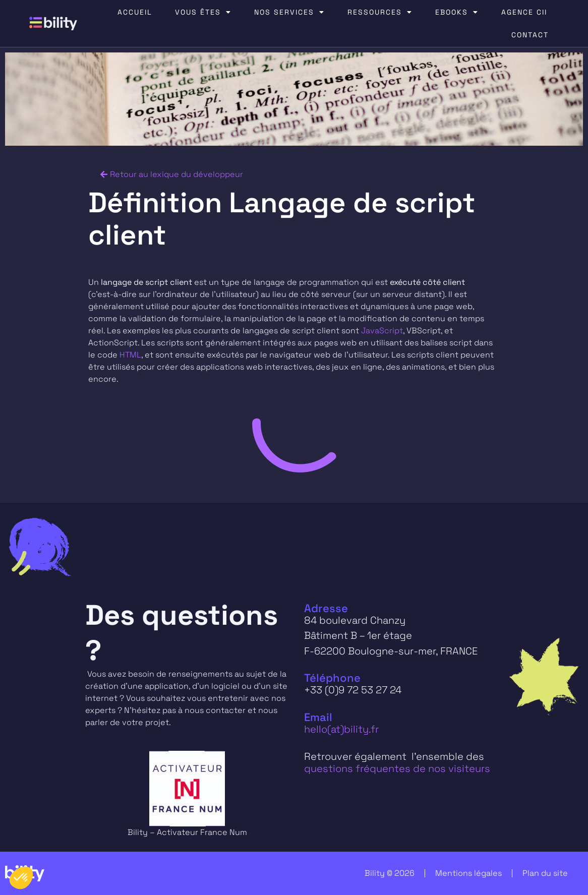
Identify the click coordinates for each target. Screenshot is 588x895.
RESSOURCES (380, 12)
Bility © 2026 (390, 873)
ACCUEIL (135, 12)
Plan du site (545, 873)
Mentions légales (468, 873)
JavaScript (382, 331)
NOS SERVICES (289, 12)
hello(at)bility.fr (341, 729)
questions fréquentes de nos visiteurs (397, 768)
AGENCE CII (524, 12)
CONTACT (530, 35)
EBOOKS (457, 12)
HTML (130, 355)
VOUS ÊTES (203, 12)
